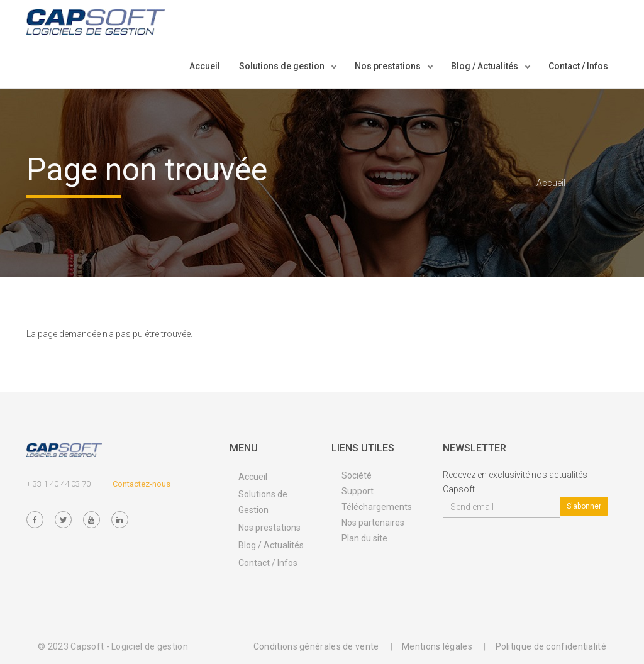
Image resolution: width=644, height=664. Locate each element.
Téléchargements (377, 507)
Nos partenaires (373, 523)
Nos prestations (269, 528)
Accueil (205, 66)
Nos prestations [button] (389, 66)
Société (357, 475)
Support (358, 491)
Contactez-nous (142, 484)
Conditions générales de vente (316, 646)
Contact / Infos (578, 66)
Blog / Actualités (271, 545)
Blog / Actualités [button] (486, 66)
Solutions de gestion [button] (283, 66)
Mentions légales (437, 646)
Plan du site (364, 538)
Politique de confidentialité (551, 646)
